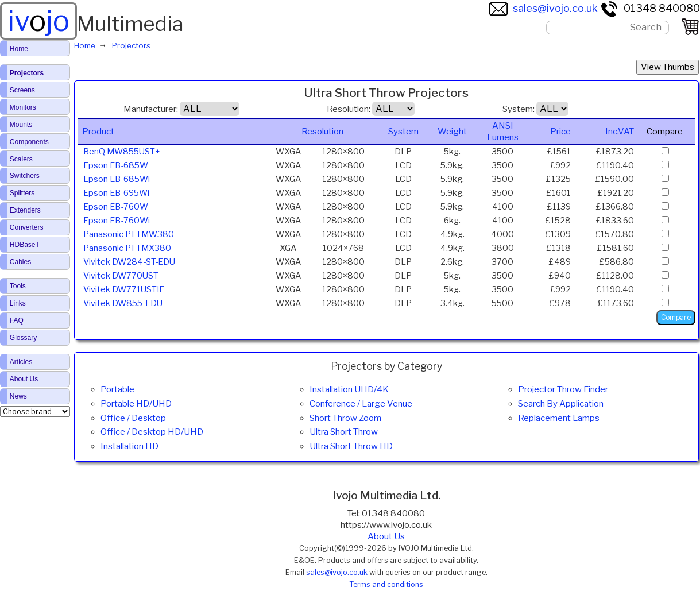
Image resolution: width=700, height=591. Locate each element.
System (403, 132)
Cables (20, 262)
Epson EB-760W (116, 207)
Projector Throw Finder (563, 389)
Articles (21, 362)
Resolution (322, 132)
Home (19, 49)
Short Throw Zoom (345, 418)
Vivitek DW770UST (121, 276)
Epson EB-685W (116, 165)
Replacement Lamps (559, 418)
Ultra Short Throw (344, 432)
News (18, 396)
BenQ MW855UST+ (122, 152)
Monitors (23, 107)
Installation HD (129, 446)
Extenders (25, 210)
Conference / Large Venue (361, 404)
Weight (452, 132)
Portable (117, 389)
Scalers (21, 159)
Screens (22, 90)
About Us (386, 536)
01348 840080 (650, 8)
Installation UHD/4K (349, 389)
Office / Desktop (133, 418)
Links (18, 303)
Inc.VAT (620, 132)
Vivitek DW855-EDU (123, 303)
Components (29, 142)
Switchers (25, 176)
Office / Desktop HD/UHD (152, 432)
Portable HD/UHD (136, 404)
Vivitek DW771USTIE (124, 289)
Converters (27, 227)
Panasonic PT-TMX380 (127, 248)
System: (519, 109)
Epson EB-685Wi (117, 179)
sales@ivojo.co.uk (544, 8)
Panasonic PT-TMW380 (129, 234)
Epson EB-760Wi (117, 221)
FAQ (17, 320)
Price (560, 132)
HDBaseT (25, 245)
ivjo (38, 21)
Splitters (22, 193)
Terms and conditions (386, 584)
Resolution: (349, 109)
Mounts (21, 125)
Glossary (23, 338)
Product (98, 132)
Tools (18, 286)
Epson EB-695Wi (116, 193)
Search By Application (561, 404)
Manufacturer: (151, 109)
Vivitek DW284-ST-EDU (129, 262)
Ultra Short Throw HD (351, 446)
